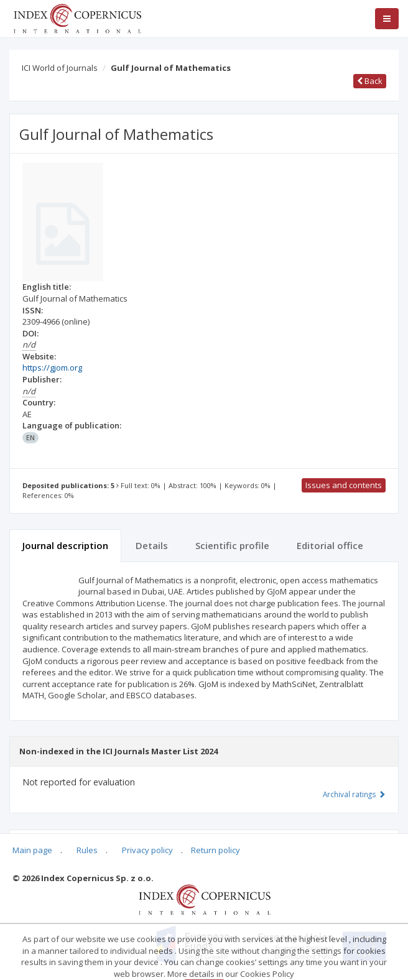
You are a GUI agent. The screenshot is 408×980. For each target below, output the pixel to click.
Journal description (65, 545)
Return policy (216, 850)
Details (152, 545)
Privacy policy (147, 850)
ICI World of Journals (60, 68)
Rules (87, 850)
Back (370, 81)
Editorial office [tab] (330, 545)
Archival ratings (354, 794)
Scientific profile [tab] (232, 545)
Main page (32, 850)
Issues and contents (344, 485)
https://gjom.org (52, 367)
